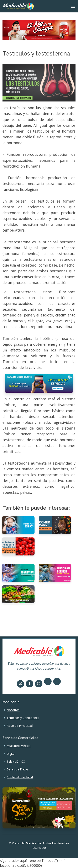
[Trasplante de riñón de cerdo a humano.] (55, 572)
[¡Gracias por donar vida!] (18, 572)
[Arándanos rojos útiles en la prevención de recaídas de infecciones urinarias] (18, 546)
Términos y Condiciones (23, 718)
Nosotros (13, 710)
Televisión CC (16, 762)
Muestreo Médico (19, 746)
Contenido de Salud (20, 777)
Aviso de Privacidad (20, 726)
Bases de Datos (17, 769)
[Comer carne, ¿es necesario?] (55, 525)
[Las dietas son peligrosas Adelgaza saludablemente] (18, 594)
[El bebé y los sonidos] (18, 525)
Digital (11, 754)
